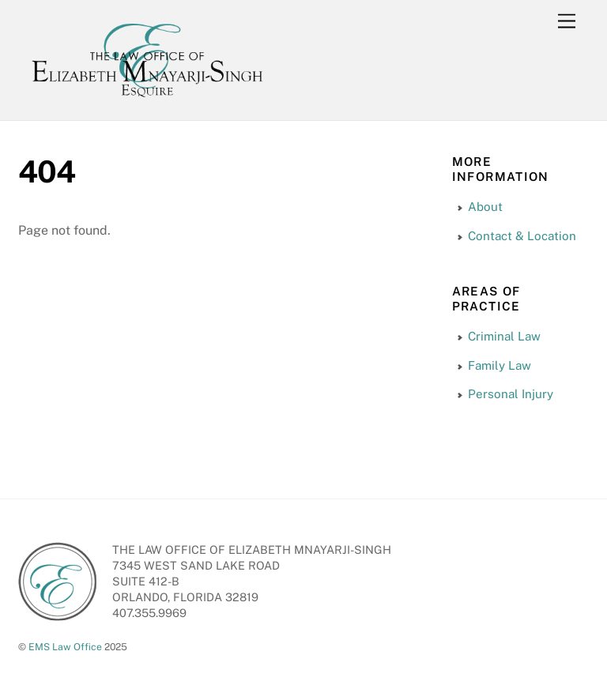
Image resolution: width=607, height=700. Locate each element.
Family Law (500, 365)
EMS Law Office (65, 647)
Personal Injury (511, 394)
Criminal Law (504, 336)
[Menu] (567, 22)
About (485, 207)
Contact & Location (522, 236)
